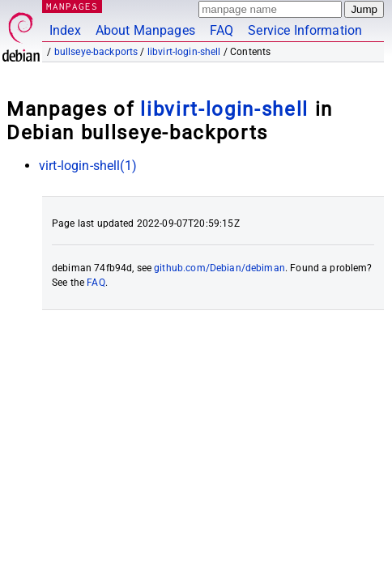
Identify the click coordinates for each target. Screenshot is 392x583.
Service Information (305, 30)
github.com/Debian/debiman (219, 268)
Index (65, 30)
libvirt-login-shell (184, 52)
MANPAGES (72, 6)
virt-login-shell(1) (88, 166)
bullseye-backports (96, 52)
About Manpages (145, 30)
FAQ (222, 30)
